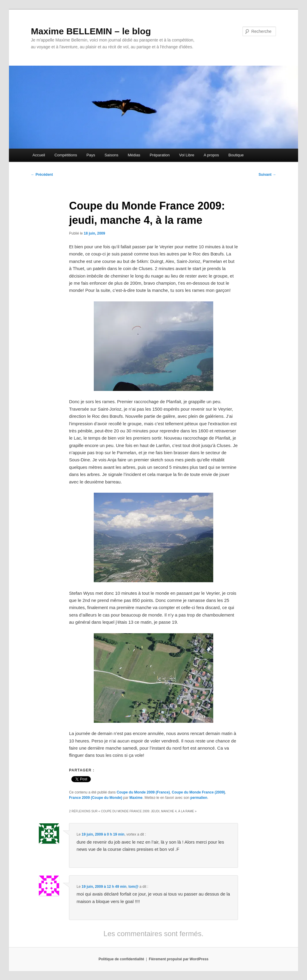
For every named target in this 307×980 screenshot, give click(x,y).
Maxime (136, 798)
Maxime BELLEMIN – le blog (91, 31)
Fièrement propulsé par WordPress (179, 959)
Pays (91, 155)
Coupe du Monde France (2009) (198, 792)
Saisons (111, 155)
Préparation (160, 155)
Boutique (236, 155)
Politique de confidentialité (121, 959)
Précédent (42, 175)
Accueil (39, 155)
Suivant (267, 175)
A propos (211, 155)
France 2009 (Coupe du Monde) (96, 798)
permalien (199, 798)
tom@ (133, 887)
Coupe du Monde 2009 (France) (143, 792)
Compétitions (66, 155)
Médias (134, 155)
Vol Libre (187, 155)
